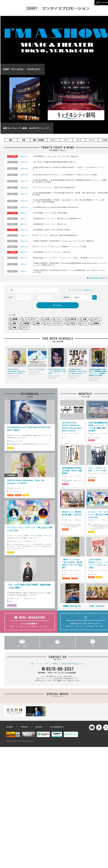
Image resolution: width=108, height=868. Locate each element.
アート (66, 140)
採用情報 (24, 727)
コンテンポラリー (31, 319)
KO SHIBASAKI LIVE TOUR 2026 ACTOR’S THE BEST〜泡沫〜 (29, 429)
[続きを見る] (22, 438)
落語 (38, 323)
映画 (91, 577)
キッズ (79, 140)
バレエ (59, 319)
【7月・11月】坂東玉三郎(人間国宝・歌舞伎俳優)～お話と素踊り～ (29, 586)
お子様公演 (72, 319)
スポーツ (53, 140)
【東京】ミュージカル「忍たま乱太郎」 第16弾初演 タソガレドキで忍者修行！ (72, 564)
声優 (14, 328)
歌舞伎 (96, 323)
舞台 (11, 140)
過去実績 (39, 727)
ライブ (18, 495)
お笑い (65, 529)
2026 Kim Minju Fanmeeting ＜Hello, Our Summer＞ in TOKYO (26, 482)
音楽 (24, 140)
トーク (10, 495)
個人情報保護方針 (57, 727)
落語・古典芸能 (39, 140)
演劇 (14, 323)
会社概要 (10, 727)
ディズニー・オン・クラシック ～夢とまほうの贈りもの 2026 (29, 529)
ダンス (92, 140)
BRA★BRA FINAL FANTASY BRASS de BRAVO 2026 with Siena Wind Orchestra (72, 427)
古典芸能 (26, 323)
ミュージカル (66, 578)
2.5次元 (72, 323)
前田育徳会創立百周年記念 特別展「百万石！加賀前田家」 (72, 471)
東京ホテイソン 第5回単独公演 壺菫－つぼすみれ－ (72, 515)
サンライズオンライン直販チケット (81, 290)
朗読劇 (15, 319)
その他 (47, 319)
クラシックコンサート (55, 323)
